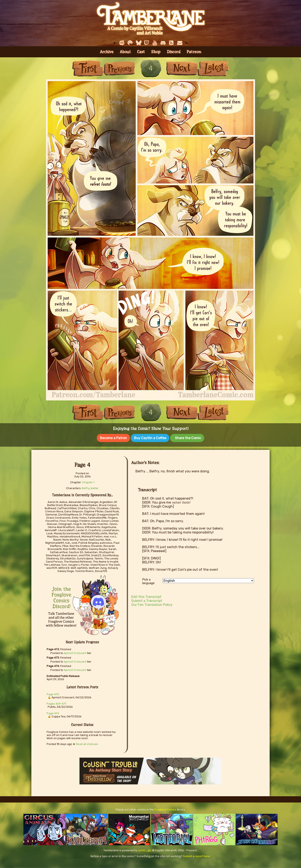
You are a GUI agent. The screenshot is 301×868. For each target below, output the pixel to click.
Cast (141, 52)
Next (182, 68)
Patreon (194, 52)
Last (213, 68)
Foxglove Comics (165, 808)
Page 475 (53, 693)
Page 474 (53, 712)
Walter (95, 487)
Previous (119, 68)
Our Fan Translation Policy (152, 603)
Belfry (86, 487)
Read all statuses (87, 743)
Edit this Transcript (146, 595)
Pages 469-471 (56, 702)
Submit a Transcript (147, 599)
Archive (107, 52)
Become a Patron (113, 438)
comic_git (144, 849)
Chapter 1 (88, 481)
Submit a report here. (197, 855)
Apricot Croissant (75, 652)
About (125, 52)
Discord (174, 52)
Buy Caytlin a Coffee (150, 438)
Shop (156, 52)
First (88, 68)
